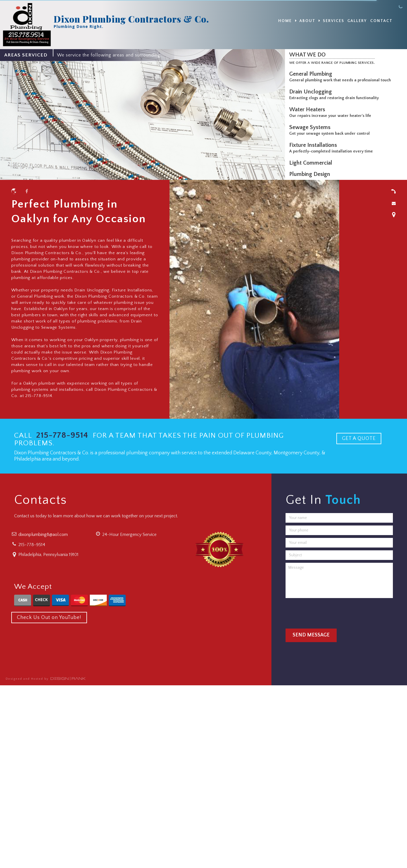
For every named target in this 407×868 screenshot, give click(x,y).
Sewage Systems (311, 127)
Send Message (311, 635)
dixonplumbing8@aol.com (43, 535)
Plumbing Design (311, 174)
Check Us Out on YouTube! (49, 618)
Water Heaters (309, 110)
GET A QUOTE (359, 439)
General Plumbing (312, 74)
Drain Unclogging (312, 92)
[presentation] (328, 612)
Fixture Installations (315, 145)
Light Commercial (312, 163)
